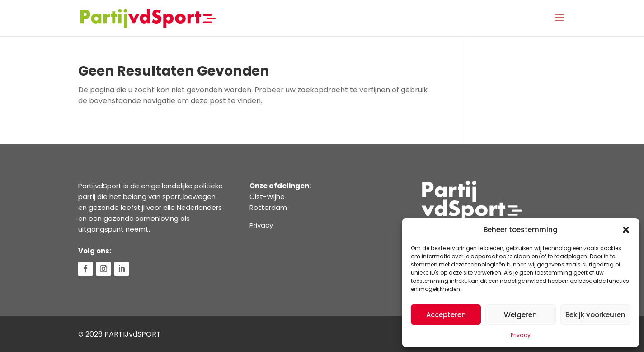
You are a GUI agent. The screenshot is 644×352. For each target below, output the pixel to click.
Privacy (521, 335)
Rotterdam (268, 207)
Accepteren (446, 315)
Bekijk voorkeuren (595, 315)
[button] (626, 230)
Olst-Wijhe (267, 197)
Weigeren (520, 315)
